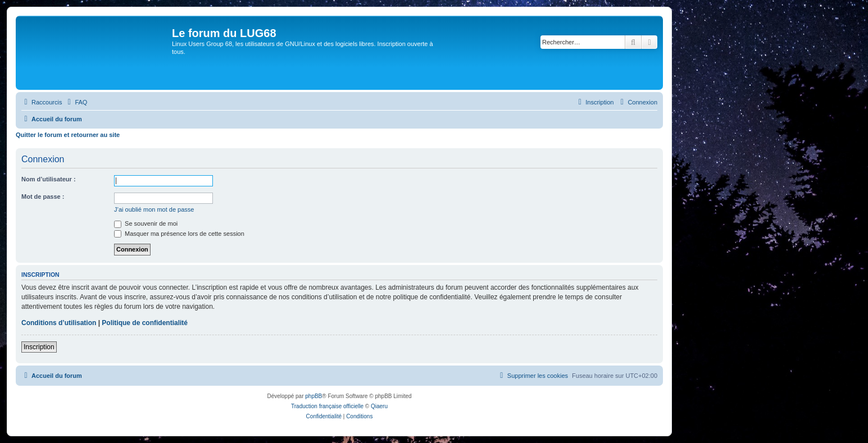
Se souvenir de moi (146, 223)
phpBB (313, 396)
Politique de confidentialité (145, 323)
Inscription (39, 347)
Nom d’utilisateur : (49, 179)
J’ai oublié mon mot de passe (154, 209)
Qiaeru (379, 406)
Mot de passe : (43, 197)
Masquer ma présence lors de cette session (179, 234)
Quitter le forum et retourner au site (68, 135)
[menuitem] (76, 102)
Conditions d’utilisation (59, 323)
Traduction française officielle (327, 406)
